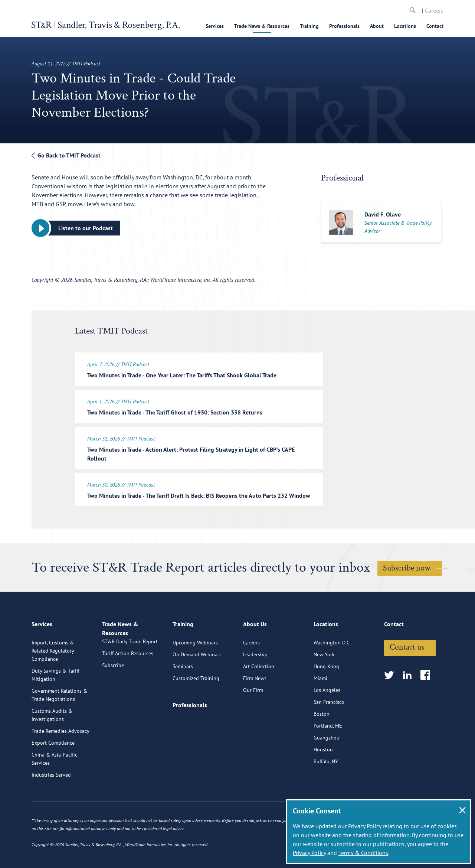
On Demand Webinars (197, 689)
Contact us (407, 682)
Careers (434, 10)
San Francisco (329, 737)
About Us (255, 662)
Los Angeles (327, 725)
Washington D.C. (332, 677)
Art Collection (259, 701)
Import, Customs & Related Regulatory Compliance (53, 685)
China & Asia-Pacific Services (54, 793)
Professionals (344, 26)
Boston (322, 748)
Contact (435, 26)
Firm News (255, 713)
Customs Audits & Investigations (52, 750)
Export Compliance (53, 777)
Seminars (183, 701)
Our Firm (253, 725)
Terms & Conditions (363, 853)
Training (309, 26)
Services (215, 26)
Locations (405, 26)
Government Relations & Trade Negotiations (59, 729)
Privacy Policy (309, 853)
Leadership (255, 689)
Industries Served (51, 809)
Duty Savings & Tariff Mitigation (55, 709)
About (377, 26)
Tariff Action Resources (128, 696)
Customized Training (196, 713)
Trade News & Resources (262, 26)
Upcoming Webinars (195, 677)
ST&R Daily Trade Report (130, 685)
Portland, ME (328, 760)
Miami (320, 713)
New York (324, 689)
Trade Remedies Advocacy (60, 765)
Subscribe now (407, 573)
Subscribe (113, 708)
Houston (323, 784)
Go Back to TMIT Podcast (66, 155)
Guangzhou (327, 772)
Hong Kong (326, 701)
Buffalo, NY (326, 796)
